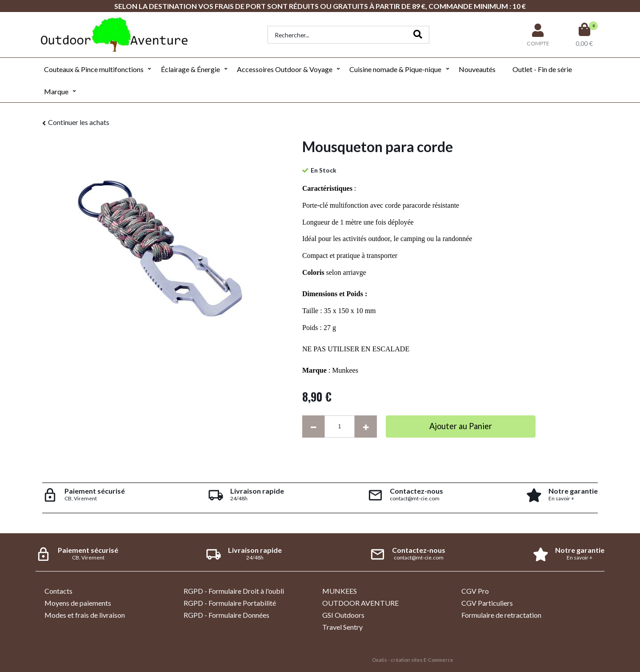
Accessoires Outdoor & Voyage (285, 69)
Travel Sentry (342, 627)
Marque (56, 91)
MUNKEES (340, 591)
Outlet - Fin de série (542, 69)
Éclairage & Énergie (190, 69)
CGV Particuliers (487, 603)
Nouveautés (477, 69)
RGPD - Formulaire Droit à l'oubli (234, 591)
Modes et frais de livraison (85, 615)
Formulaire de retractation (501, 615)
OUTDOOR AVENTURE (360, 603)
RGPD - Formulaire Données (226, 615)
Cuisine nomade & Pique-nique (395, 69)
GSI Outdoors (343, 615)
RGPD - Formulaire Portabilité (230, 603)
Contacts (58, 591)
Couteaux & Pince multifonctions (94, 69)
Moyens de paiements (78, 603)
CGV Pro (475, 591)
